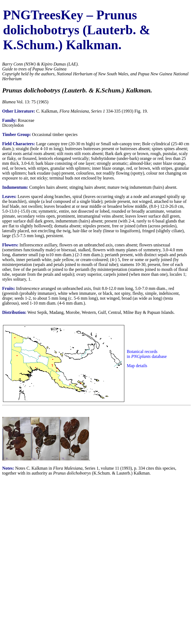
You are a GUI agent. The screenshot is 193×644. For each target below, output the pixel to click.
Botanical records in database (147, 354)
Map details (137, 366)
